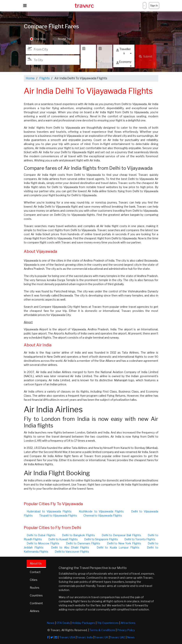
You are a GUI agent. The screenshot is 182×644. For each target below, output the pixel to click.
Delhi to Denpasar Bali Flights (121, 535)
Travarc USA (67, 637)
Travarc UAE (117, 637)
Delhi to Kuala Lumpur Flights (118, 547)
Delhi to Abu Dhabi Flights (70, 547)
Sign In (154, 6)
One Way (40, 39)
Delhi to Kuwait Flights (63, 539)
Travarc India (85, 637)
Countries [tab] (36, 595)
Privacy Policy (126, 630)
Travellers (123, 51)
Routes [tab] (35, 588)
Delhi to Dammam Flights (83, 543)
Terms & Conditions (102, 630)
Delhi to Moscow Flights (43, 543)
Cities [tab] (34, 580)
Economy (124, 63)
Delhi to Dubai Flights (41, 535)
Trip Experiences (108, 623)
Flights (45, 78)
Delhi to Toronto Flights (140, 539)
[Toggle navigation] (25, 6)
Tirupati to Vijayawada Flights (58, 515)
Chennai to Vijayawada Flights (103, 515)
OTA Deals (63, 623)
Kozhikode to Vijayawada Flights (101, 511)
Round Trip (64, 39)
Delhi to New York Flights (124, 543)
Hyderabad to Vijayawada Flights (49, 511)
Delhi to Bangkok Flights (78, 535)
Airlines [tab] (35, 611)
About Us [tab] (36, 563)
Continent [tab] (36, 603)
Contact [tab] (35, 572)
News (51, 623)
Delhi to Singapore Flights (101, 539)
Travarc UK (101, 637)
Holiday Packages (83, 623)
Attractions (128, 623)
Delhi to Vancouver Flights (72, 552)
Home (30, 78)
